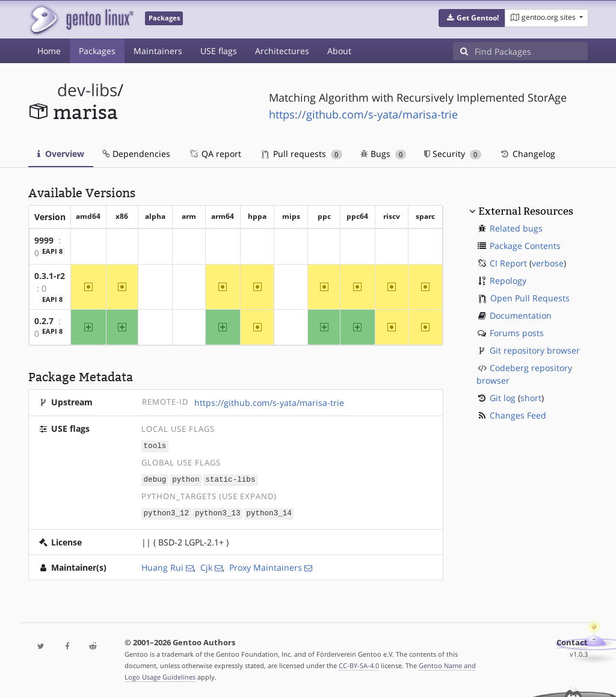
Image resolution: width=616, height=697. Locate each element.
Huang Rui (162, 566)
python (186, 478)
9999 (44, 240)
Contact (572, 641)
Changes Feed (518, 415)
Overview (61, 154)
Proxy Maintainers (266, 566)
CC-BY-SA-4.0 (359, 664)
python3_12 (167, 511)
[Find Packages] (531, 51)
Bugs (383, 154)
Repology (508, 281)
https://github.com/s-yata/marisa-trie (363, 114)
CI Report (508, 263)
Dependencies (136, 154)
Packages (97, 51)
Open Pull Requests (530, 298)
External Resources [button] (526, 211)
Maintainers (158, 51)
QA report (215, 154)
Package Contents (525, 246)
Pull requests (302, 154)
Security (453, 154)
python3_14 (269, 511)
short (531, 398)
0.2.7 (44, 321)
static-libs (230, 478)
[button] (472, 18)
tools (155, 446)
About (339, 51)
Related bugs (516, 228)
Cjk (206, 566)
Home (49, 51)
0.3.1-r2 (50, 276)
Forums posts (517, 333)
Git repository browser (535, 350)
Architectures (282, 51)
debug (155, 478)
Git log (503, 398)
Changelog (527, 154)
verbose (548, 263)
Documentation (521, 315)
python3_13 (218, 511)
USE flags (219, 51)
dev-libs (87, 90)
